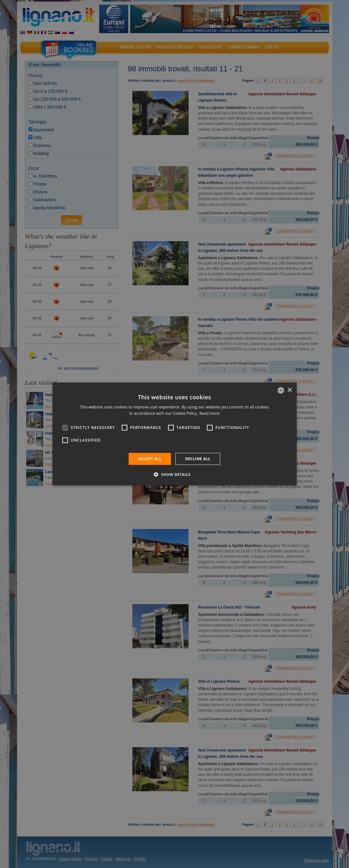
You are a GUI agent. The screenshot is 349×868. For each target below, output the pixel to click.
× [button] (289, 390)
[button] (175, 474)
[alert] (174, 434)
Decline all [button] (198, 459)
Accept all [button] (150, 459)
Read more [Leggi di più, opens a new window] (209, 413)
